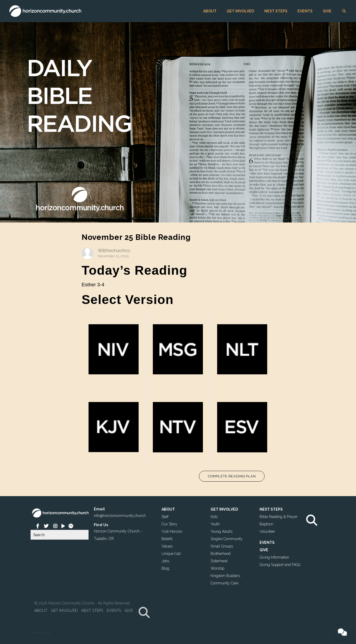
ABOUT (210, 11)
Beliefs (167, 539)
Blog (165, 568)
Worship (217, 568)
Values (167, 546)
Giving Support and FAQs (280, 564)
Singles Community (227, 539)
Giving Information (274, 557)
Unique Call (171, 553)
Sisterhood (219, 561)
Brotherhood (221, 553)
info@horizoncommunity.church (120, 516)
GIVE (327, 11)
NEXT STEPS (276, 11)
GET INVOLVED (240, 11)
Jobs (165, 561)
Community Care (224, 583)
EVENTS (305, 11)
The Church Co (41, 633)
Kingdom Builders (225, 575)
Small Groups (222, 546)
